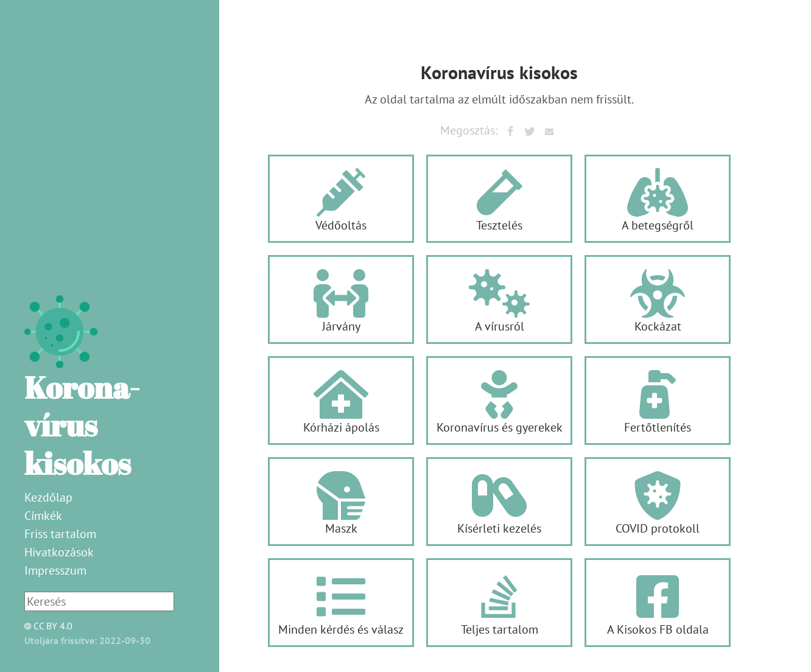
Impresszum (55, 570)
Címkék (43, 516)
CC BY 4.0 (45, 626)
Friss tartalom (60, 534)
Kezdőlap (48, 497)
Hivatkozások (59, 552)
